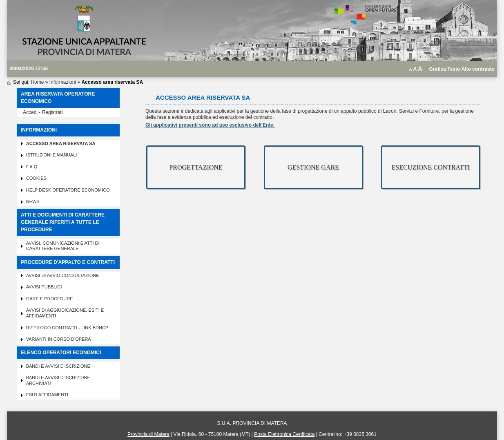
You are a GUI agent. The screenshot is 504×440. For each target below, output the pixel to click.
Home (37, 82)
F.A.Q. (32, 167)
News (33, 201)
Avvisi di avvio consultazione (63, 275)
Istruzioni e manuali (52, 155)
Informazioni (63, 82)
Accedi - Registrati (43, 112)
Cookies (36, 178)
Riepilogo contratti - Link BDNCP (67, 328)
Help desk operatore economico (68, 190)
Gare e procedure (50, 299)
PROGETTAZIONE (196, 167)
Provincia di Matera (148, 434)
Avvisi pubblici (44, 287)
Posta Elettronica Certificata (284, 434)
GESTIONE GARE (313, 167)
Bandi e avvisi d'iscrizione (58, 366)
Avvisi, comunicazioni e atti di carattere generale (63, 246)
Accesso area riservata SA (61, 143)
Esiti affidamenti (47, 395)
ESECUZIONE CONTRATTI (431, 167)
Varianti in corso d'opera (59, 339)
